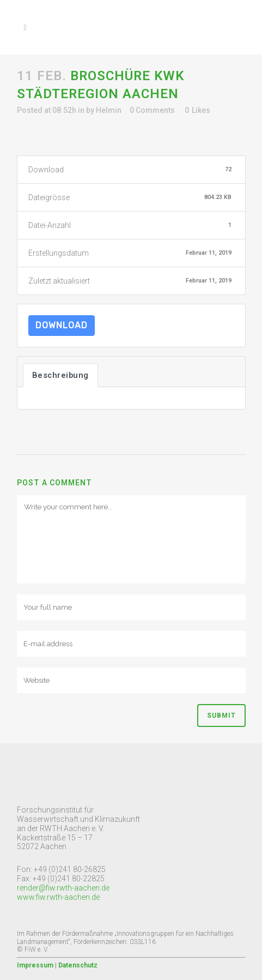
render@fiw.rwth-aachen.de (63, 888)
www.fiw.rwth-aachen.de (58, 897)
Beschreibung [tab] (60, 375)
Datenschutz (78, 965)
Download (62, 325)
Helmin (109, 110)
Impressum (35, 965)
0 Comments (152, 110)
